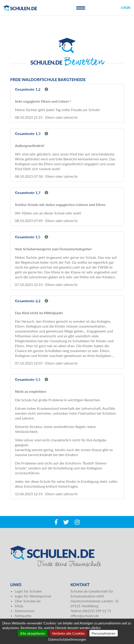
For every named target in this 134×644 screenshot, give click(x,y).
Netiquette (23, 616)
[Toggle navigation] (81, 8)
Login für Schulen (28, 591)
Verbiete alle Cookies (68, 633)
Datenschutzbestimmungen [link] (67, 639)
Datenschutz (25, 611)
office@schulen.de (85, 616)
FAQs (19, 606)
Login (126, 8)
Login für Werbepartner (33, 596)
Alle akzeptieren (33, 633)
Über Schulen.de (28, 601)
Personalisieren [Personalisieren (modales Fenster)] (104, 633)
